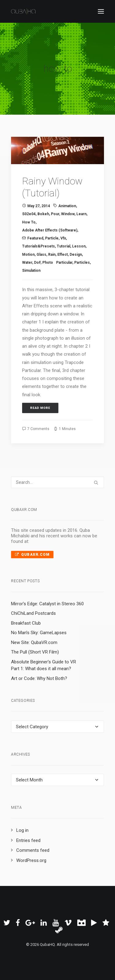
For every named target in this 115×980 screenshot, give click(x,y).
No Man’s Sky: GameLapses (39, 633)
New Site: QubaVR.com (34, 642)
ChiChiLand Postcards (33, 613)
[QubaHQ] (23, 11)
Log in (22, 830)
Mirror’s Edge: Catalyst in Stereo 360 (47, 604)
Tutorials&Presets (38, 246)
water (27, 263)
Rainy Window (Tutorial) (52, 187)
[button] (101, 11)
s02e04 (29, 214)
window (68, 214)
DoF (37, 263)
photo (48, 263)
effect (63, 255)
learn (81, 214)
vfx (63, 238)
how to (29, 222)
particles (82, 263)
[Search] (57, 482)
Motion (28, 255)
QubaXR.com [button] (32, 555)
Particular (64, 263)
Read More (40, 408)
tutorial (63, 246)
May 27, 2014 (39, 206)
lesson (79, 246)
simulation (31, 271)
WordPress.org (31, 860)
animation (67, 206)
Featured (35, 238)
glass (41, 255)
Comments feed (33, 850)
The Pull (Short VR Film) (35, 652)
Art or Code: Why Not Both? (39, 678)
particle (52, 238)
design (76, 255)
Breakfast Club (26, 623)
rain (52, 255)
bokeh (43, 214)
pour (55, 214)
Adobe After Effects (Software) (50, 230)
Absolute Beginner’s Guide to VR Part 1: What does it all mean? (44, 665)
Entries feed (28, 840)
